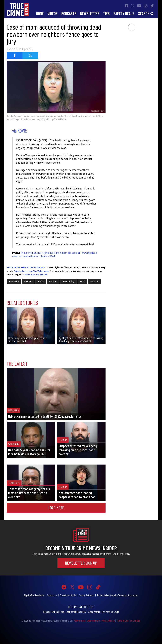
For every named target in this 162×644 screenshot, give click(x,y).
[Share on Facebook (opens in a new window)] (15, 55)
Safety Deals (124, 13)
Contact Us (52, 595)
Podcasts (69, 13)
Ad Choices (135, 621)
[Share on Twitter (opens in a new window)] (30, 55)
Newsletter (90, 13)
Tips (106, 13)
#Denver (28, 281)
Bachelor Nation (50, 612)
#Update (95, 281)
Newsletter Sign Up (81, 563)
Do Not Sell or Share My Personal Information (117, 595)
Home (40, 13)
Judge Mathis (94, 612)
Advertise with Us (68, 595)
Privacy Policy (108, 621)
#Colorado (14, 281)
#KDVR (41, 281)
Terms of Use (122, 621)
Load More (56, 507)
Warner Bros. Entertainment (87, 621)
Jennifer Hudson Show (76, 612)
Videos (53, 13)
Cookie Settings (86, 595)
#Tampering (69, 281)
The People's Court (110, 612)
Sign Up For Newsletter (34, 595)
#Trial (82, 281)
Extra (62, 612)
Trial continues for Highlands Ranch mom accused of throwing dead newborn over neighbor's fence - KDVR (55, 255)
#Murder (53, 281)
